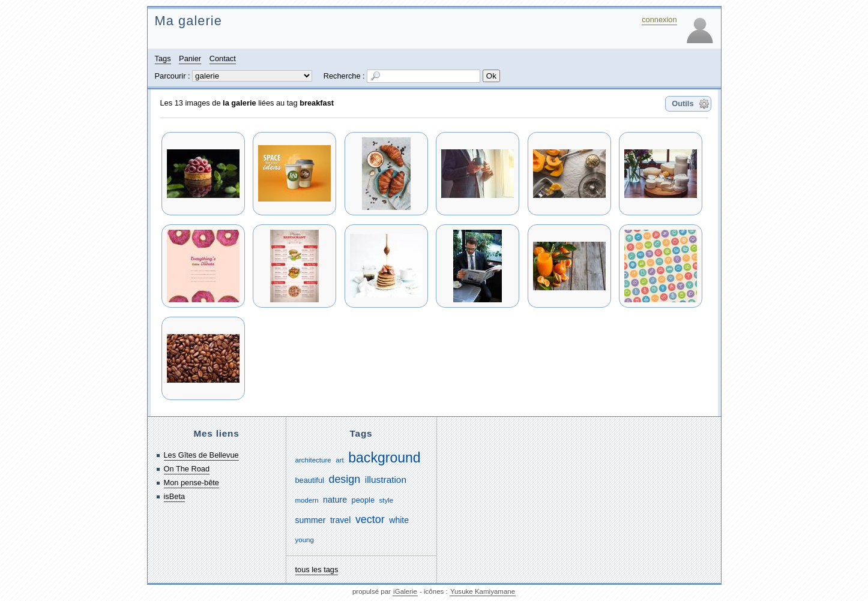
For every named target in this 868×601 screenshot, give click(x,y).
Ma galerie (188, 21)
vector (370, 519)
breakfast (317, 103)
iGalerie (405, 591)
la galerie (240, 103)
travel (340, 520)
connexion (659, 19)
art (339, 460)
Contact (223, 58)
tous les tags (317, 570)
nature (335, 500)
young (305, 540)
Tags (163, 58)
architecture (313, 460)
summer (311, 520)
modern (307, 500)
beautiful (310, 480)
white (399, 520)
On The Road (187, 469)
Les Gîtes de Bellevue (201, 455)
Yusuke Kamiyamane (483, 591)
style (387, 500)
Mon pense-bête (191, 483)
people (363, 500)
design (344, 479)
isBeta (175, 496)
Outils (683, 103)
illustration (386, 480)
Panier (190, 58)
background (384, 458)
